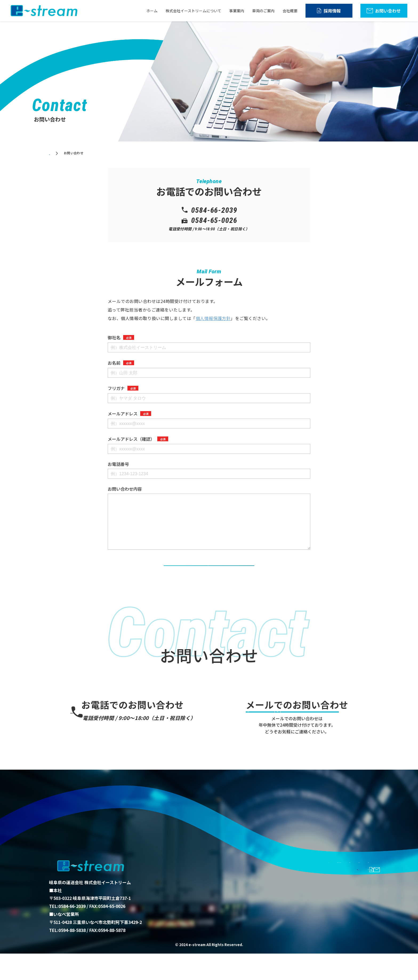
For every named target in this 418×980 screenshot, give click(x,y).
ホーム (152, 11)
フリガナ (123, 388)
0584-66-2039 (137, 725)
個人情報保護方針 (213, 318)
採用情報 (332, 11)
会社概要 (290, 11)
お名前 (121, 363)
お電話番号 (118, 464)
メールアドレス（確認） (138, 439)
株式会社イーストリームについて (193, 11)
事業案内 (237, 11)
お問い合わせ (388, 11)
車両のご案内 (263, 11)
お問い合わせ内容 (125, 489)
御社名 (121, 337)
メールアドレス (129, 414)
